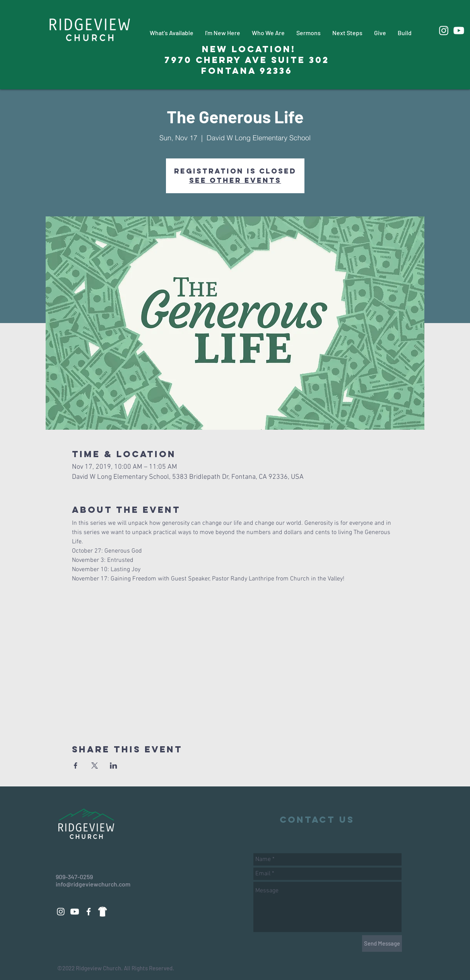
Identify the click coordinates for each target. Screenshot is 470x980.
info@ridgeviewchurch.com (93, 884)
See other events (235, 180)
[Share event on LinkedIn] (114, 766)
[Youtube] (459, 31)
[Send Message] (382, 943)
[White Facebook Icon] (89, 912)
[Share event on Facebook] (76, 766)
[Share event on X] (95, 766)
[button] (172, 33)
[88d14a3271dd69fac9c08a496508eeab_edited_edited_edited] (103, 912)
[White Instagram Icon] (444, 31)
